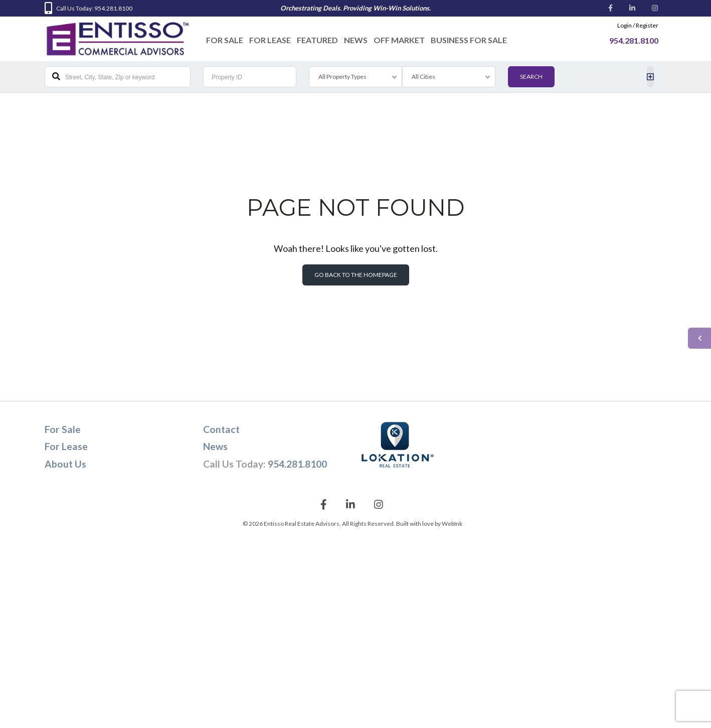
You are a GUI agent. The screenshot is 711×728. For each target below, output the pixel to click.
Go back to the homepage (356, 275)
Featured (317, 40)
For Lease (270, 40)
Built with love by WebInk (429, 524)
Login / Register (638, 25)
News (356, 40)
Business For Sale (469, 40)
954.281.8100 (297, 464)
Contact (221, 429)
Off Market (399, 40)
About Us (65, 464)
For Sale (225, 40)
